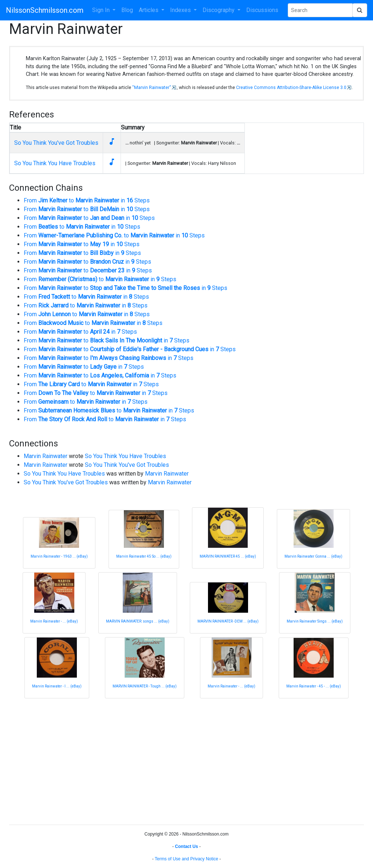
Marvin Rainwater (46, 456)
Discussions (262, 10)
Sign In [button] (102, 10)
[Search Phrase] (320, 10)
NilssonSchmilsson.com (45, 10)
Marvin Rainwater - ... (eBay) (54, 621)
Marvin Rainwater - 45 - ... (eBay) (314, 686)
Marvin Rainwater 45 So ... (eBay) (144, 556)
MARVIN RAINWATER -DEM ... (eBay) (228, 621)
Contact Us (186, 846)
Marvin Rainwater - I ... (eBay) (57, 686)
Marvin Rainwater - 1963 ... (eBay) (59, 556)
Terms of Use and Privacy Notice (186, 859)
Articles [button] (149, 10)
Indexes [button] (181, 10)
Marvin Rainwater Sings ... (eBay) (315, 621)
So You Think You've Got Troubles (56, 143)
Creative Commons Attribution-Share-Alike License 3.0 (291, 88)
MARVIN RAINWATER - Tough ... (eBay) (145, 686)
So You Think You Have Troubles (55, 163)
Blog (127, 10)
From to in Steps (87, 200)
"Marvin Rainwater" (152, 88)
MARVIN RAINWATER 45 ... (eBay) (228, 556)
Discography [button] (219, 10)
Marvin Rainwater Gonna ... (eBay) (313, 556)
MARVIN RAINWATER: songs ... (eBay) (138, 621)
